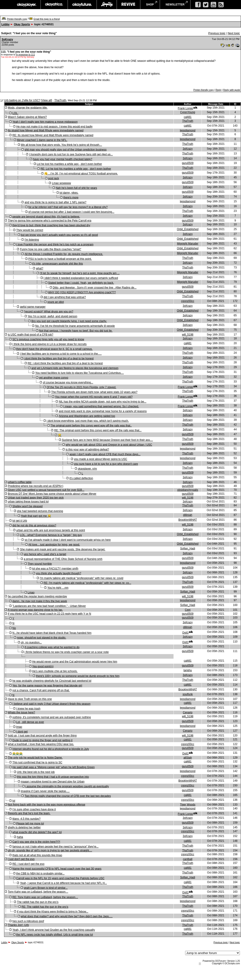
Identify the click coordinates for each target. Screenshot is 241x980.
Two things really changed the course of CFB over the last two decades (68, 796)
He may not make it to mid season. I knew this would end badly (54, 127)
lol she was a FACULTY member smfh (55, 569)
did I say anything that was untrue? (65, 297)
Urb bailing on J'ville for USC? (22, 100)
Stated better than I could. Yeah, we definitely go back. (81, 283)
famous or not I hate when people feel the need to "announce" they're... (55, 847)
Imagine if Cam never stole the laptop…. (45, 791)
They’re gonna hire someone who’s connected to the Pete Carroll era (49, 221)
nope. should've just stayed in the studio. (41, 638)
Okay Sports (22, 24)
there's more (71, 198)
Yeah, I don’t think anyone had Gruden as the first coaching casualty (54, 930)
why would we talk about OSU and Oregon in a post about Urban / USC (109, 445)
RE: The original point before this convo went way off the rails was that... (98, 430)
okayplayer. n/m (87, 469)
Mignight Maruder (188, 244)
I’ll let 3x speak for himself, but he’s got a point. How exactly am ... (80, 273)
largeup (107, 5)
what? (40, 268)
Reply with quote (232, 90)
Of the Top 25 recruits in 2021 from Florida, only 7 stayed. (81, 387)
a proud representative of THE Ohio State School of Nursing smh (63, 559)
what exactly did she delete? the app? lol (37, 832)
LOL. (15, 113)
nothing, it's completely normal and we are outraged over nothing (52, 717)
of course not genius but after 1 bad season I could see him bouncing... (71, 212)
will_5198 (188, 335)
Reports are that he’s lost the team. (29, 813)
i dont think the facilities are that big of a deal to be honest (59, 359)
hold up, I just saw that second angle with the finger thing (42, 736)
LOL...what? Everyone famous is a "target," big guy (51, 535)
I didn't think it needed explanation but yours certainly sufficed (81, 278)
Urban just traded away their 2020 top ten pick (36, 498)
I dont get (22, 732)
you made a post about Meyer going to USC (100, 459)
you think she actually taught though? (59, 573)
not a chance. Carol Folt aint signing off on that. (41, 690)
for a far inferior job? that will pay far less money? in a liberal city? (68, 207)
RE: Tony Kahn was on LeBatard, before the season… (45, 897)
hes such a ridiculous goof (28, 921)
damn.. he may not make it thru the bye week (40, 601)
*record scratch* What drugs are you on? (48, 312)
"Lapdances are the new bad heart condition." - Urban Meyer (49, 606)
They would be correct (30, 230)
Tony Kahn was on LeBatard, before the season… (38, 892)
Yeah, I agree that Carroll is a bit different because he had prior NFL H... (63, 883)
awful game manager (33, 307)
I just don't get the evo (21, 859)
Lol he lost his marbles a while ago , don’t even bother (69, 164)
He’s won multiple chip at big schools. (55, 671)
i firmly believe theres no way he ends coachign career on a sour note (67, 652)
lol (14, 801)
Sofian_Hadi (188, 548)
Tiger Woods (188, 805)
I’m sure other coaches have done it (34, 809)
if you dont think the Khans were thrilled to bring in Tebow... (53, 912)
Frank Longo (185, 108)
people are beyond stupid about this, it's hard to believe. (46, 217)
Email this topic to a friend (47, 19)
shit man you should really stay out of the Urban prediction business (66, 150)
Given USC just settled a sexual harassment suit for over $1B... (46, 490)
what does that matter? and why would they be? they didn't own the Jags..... (67, 916)
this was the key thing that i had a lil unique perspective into (53, 777)
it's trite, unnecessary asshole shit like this (57, 264)
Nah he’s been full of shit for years (76, 188)
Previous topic (217, 33)
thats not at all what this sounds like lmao (37, 855)
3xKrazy (7, 39)
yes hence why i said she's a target (45, 554)
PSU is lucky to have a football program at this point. (60, 259)
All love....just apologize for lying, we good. (54, 545)
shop (150, 5)
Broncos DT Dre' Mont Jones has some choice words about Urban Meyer (52, 494)
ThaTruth (60, 100)
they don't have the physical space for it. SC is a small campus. (54, 349)
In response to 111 (25, 55)
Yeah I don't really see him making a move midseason (45, 122)
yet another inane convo (54, 378)
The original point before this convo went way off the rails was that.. (91, 426)
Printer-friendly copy (17, 19)
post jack (53, 178)
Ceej (188, 610)
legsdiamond (188, 130)
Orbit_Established (188, 229)
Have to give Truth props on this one (30, 699)
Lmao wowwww (61, 183)
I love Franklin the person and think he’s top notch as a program (55, 244)
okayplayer (26, 5)
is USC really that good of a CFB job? (30, 335)
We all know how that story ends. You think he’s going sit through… (61, 145)
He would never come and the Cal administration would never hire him (75, 662)
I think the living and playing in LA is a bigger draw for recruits (49, 344)
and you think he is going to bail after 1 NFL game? (56, 202)
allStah (188, 758)
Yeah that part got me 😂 (36, 516)
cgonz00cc (188, 301)
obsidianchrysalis (188, 490)
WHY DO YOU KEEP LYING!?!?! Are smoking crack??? (82, 292)
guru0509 (188, 163)
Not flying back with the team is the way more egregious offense (46, 805)
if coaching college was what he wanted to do (52, 647)
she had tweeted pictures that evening (40, 511)
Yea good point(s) (43, 666)
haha (20, 837)
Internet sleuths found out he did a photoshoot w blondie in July (51, 749)
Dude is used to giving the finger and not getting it (42, 740)
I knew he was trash (28, 709)
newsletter (175, 5)
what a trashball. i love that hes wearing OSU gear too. (41, 744)
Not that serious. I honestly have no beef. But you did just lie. (76, 331)
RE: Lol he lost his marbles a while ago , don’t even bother (76, 169)
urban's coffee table (20, 482)
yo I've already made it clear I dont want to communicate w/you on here (68, 540)
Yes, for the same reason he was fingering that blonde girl (47, 686)
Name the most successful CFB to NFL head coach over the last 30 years (57, 869)
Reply (218, 90)
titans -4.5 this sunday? (26, 819)
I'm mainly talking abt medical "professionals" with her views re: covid (81, 578)
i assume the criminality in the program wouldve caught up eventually (67, 786)
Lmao (31, 593)
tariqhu (188, 670)
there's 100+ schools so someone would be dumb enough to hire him (78, 676)
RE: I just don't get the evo (28, 864)
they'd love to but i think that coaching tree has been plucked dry (51, 225)
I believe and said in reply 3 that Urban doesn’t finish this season (51, 704)
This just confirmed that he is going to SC (37, 762)
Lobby (5, 24)
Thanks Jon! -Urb (18, 925)
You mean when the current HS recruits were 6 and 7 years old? (94, 397)
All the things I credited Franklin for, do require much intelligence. (64, 254)
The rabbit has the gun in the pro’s (38, 902)
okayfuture (82, 5)
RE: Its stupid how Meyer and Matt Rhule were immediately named (53, 135)
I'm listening (32, 240)
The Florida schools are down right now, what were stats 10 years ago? (94, 392)
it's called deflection (81, 478)
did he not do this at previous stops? (34, 525)
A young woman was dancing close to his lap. (35, 610)
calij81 (188, 117)
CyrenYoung (188, 112)
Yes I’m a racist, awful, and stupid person (52, 316)
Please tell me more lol (30, 824)
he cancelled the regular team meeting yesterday (37, 596)
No (14, 628)
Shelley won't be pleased (27, 506)
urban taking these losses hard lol (28, 502)
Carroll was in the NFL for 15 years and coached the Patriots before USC (60, 878)
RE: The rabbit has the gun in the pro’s (45, 907)
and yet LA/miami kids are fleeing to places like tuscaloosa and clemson (75, 368)
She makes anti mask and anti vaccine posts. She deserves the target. (63, 549)
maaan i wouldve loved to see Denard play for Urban (53, 782)
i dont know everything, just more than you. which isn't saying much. (88, 421)
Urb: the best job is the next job (36, 772)
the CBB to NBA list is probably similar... (40, 873)
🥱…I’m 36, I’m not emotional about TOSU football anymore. (81, 174)
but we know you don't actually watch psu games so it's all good (59, 235)
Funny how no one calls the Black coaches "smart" (51, 249)
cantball (188, 859)
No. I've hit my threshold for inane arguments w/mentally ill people (75, 326)
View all (47, 100)
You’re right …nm (58, 588)
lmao (19, 727)
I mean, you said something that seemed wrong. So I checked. (101, 406)
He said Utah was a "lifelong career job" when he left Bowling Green (53, 767)
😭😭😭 (17, 754)
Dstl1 (185, 633)
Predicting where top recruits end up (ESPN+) (35, 486)
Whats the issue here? (21, 712)
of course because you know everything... (68, 382)
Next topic (234, 33)
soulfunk (188, 694)
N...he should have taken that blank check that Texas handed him (52, 633)
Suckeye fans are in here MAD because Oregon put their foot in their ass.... (107, 440)
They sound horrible (40, 564)
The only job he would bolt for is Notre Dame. (35, 758)
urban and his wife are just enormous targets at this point (51, 530)
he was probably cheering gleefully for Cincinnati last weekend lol (52, 681)
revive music (128, 5)
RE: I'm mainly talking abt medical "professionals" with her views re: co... (87, 583)
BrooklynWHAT (188, 520)
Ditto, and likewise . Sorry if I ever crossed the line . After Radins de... (95, 288)
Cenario (188, 712)
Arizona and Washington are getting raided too (87, 416)
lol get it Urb (20, 521)
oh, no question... (31, 642)
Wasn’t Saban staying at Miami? (27, 117)
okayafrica (54, 5)
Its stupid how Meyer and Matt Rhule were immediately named (45, 130)
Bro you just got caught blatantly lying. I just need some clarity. (69, 321)
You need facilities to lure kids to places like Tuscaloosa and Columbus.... (79, 373)
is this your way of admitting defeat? (87, 450)
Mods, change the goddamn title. (28, 108)
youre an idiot (56, 302)
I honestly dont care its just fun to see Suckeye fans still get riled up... (71, 154)
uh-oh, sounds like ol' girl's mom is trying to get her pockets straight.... (50, 850)
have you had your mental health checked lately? (62, 159)
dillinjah (188, 515)
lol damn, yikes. (69, 193)
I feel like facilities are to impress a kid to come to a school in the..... (61, 354)
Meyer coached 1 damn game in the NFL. (42, 140)
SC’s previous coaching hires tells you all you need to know (48, 339)
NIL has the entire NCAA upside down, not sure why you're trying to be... (103, 402)
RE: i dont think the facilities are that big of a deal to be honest (65, 363)
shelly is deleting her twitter (24, 827)
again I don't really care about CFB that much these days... (105, 454)
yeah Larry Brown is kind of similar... (46, 888)
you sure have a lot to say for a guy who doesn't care (106, 464)
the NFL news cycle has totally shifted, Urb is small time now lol (54, 935)
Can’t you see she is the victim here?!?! (36, 842)
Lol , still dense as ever (30, 722)
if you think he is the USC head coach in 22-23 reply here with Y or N (49, 614)
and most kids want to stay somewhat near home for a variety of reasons (103, 411)
